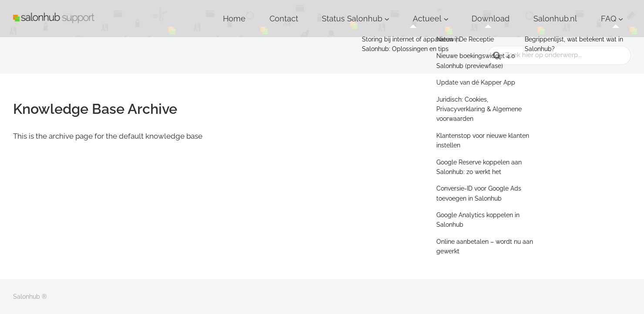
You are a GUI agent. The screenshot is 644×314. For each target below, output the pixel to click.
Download (529, 13)
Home (339, 13)
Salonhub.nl (577, 13)
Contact (374, 13)
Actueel (482, 13)
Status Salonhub (425, 13)
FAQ (615, 13)
